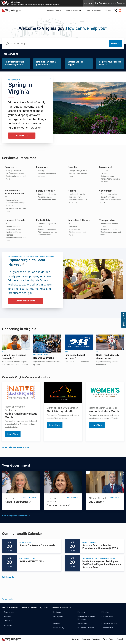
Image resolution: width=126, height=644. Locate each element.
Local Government (93, 11)
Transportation (107, 628)
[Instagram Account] (120, 11)
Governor (76, 639)
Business (7, 617)
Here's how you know (52, 5)
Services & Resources (55, 11)
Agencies (107, 11)
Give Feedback (124, 320)
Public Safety (59, 628)
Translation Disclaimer (91, 639)
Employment (58, 617)
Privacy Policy (108, 639)
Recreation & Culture (86, 628)
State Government (10, 608)
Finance (57, 624)
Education (8, 621)
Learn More (55, 425)
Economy (81, 612)
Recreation (8, 625)
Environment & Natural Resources (86, 618)
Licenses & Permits (109, 624)
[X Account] (116, 11)
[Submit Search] (115, 44)
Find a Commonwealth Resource (110, 3)
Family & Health (108, 617)
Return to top (8, 599)
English (88, 3)
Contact (120, 639)
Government (9, 612)
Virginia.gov (16, 2)
